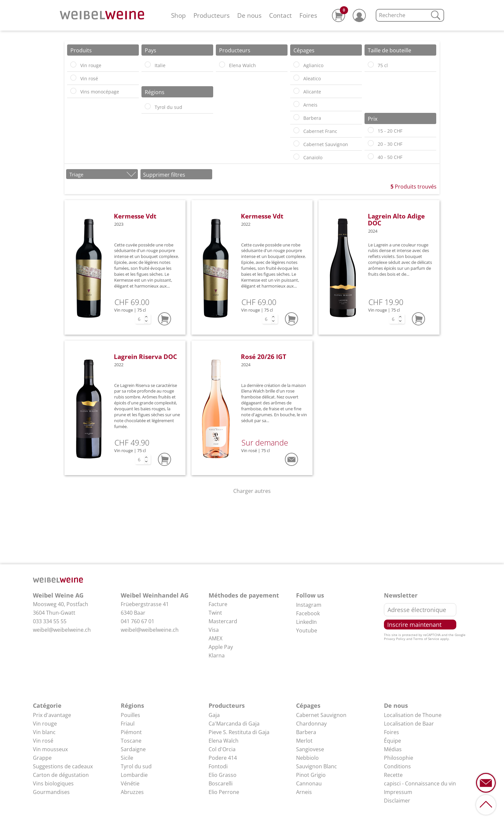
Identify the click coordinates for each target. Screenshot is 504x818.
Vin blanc (44, 732)
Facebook (308, 613)
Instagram (309, 605)
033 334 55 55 (50, 621)
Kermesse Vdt (135, 216)
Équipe (392, 741)
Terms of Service (426, 639)
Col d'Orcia (222, 749)
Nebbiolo (307, 758)
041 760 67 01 (138, 621)
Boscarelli (221, 783)
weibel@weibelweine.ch (62, 630)
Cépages (308, 705)
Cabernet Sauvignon (321, 715)
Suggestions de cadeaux (63, 766)
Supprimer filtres (164, 175)
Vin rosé (43, 741)
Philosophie (399, 758)
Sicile (127, 758)
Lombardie (134, 775)
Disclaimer (397, 801)
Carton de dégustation (61, 775)
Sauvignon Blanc (316, 766)
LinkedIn (306, 622)
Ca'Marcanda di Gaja (234, 724)
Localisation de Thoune (413, 715)
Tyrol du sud (136, 766)
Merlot (304, 741)
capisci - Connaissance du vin (420, 783)
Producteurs (212, 15)
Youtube (307, 630)
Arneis (304, 792)
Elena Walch (224, 741)
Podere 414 (223, 758)
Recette (393, 775)
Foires (308, 15)
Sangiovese (310, 749)
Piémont (131, 732)
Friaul (128, 724)
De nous (249, 15)
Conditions (397, 766)
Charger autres (252, 491)
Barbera (306, 732)
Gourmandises (51, 792)
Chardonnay (311, 724)
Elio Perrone (224, 792)
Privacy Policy (395, 639)
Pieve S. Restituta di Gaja (239, 732)
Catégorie (47, 705)
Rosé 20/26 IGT (264, 357)
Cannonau (309, 783)
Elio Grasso (223, 775)
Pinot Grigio (311, 775)
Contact (280, 15)
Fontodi (218, 766)
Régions (132, 705)
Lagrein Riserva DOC (145, 357)
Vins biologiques (53, 783)
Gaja (214, 715)
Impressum (398, 792)
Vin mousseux (50, 749)
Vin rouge (45, 724)
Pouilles (130, 715)
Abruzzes (132, 792)
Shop (178, 15)
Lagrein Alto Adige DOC (396, 219)
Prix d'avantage (52, 715)
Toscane (131, 741)
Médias (393, 749)
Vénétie (130, 783)
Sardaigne (133, 749)
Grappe (42, 758)
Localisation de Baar (409, 724)
